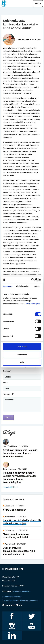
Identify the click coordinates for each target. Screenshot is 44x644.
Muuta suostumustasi (29, 600)
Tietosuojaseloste (10, 600)
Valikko (38, 3)
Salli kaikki (22, 347)
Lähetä (8, 418)
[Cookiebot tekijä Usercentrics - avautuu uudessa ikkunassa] (31, 280)
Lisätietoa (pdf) (33, 304)
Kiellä (22, 362)
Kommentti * (8, 394)
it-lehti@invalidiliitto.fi (22, 591)
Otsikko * (7, 371)
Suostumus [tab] (8, 286)
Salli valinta (22, 354)
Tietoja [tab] (37, 286)
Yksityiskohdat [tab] (22, 286)
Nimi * (6, 383)
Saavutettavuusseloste (12, 597)
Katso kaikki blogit (11, 487)
